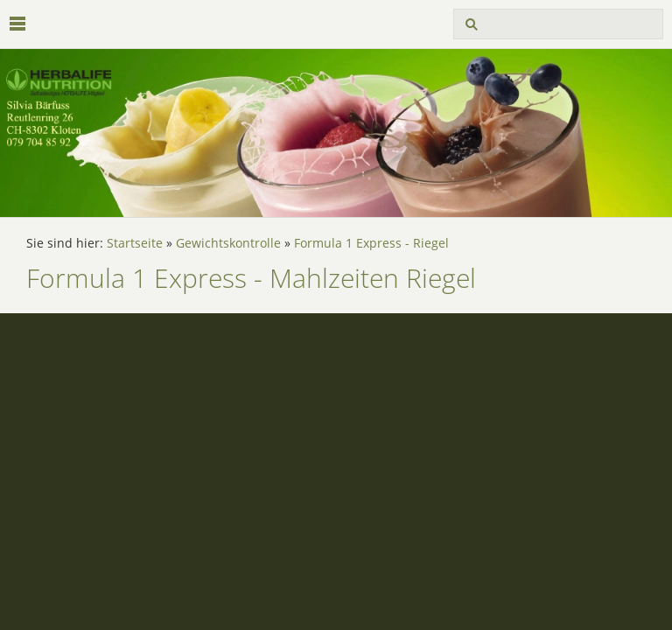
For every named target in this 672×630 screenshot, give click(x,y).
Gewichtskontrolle (228, 243)
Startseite (135, 243)
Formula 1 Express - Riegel (371, 243)
